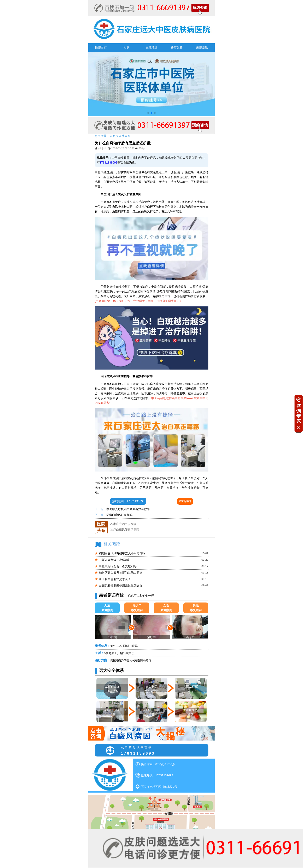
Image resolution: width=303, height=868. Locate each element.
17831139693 (109, 162)
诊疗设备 (177, 47)
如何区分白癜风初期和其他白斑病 (121, 573)
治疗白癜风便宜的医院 (125, 532)
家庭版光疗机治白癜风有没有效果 (128, 509)
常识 (126, 47)
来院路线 (202, 47)
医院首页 (101, 47)
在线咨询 (185, 501)
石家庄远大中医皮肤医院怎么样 (131, 521)
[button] (148, 113)
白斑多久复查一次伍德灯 (115, 560)
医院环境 (151, 47)
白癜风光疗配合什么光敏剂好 (118, 566)
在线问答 (125, 136)
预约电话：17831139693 (128, 501)
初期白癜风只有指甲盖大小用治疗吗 (122, 553)
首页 (113, 136)
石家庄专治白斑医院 (123, 526)
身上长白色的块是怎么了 (115, 579)
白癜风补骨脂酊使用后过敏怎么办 (121, 586)
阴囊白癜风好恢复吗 (119, 515)
